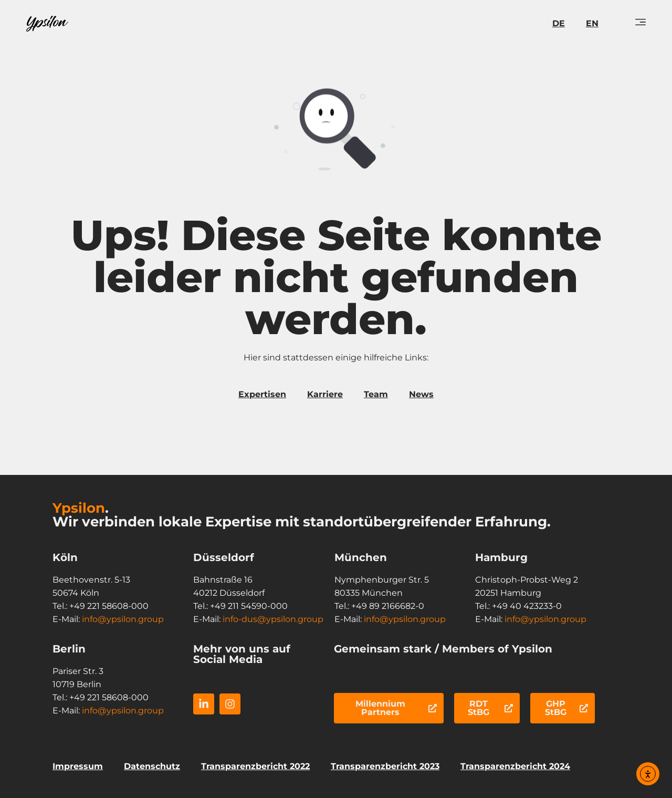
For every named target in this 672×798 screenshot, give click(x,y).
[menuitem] (559, 24)
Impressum (78, 766)
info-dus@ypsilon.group (273, 619)
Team (376, 394)
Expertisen (262, 394)
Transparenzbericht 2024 (515, 766)
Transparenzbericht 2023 (385, 766)
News (421, 394)
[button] (23, 775)
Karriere (325, 394)
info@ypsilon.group (123, 619)
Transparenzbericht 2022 (255, 766)
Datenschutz (152, 766)
